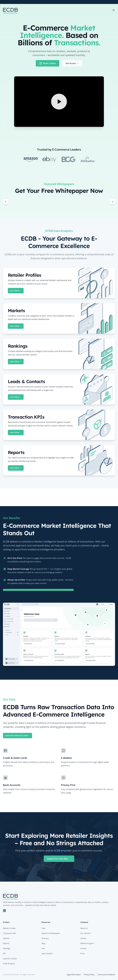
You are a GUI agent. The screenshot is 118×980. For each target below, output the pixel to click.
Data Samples (47, 953)
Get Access (72, 63)
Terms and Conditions (106, 975)
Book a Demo (48, 63)
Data (44, 928)
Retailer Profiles (9, 928)
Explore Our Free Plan (59, 859)
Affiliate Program (87, 943)
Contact (83, 948)
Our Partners (85, 933)
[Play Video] (59, 102)
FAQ (43, 948)
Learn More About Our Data (18, 735)
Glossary (45, 938)
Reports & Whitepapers (51, 933)
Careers (83, 938)
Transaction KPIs (10, 933)
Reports (6, 943)
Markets (6, 938)
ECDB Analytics (9, 964)
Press (82, 953)
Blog (43, 943)
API (4, 953)
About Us (84, 928)
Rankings (7, 948)
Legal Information (74, 975)
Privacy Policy (89, 975)
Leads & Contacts (10, 959)
